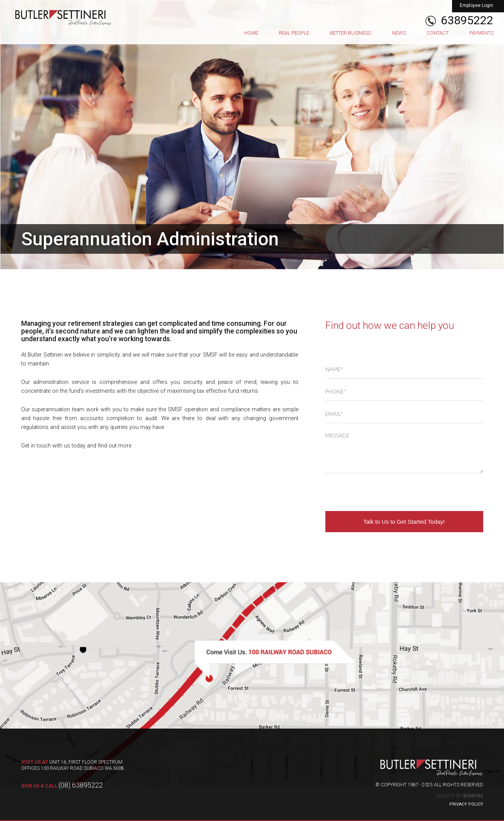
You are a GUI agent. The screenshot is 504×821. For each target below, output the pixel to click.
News (399, 33)
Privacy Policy (466, 804)
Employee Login (476, 5)
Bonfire (473, 796)
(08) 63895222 (62, 785)
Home (251, 33)
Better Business (351, 33)
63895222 (467, 20)
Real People (294, 33)
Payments (481, 33)
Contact (438, 33)
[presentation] (384, 492)
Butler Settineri (64, 18)
